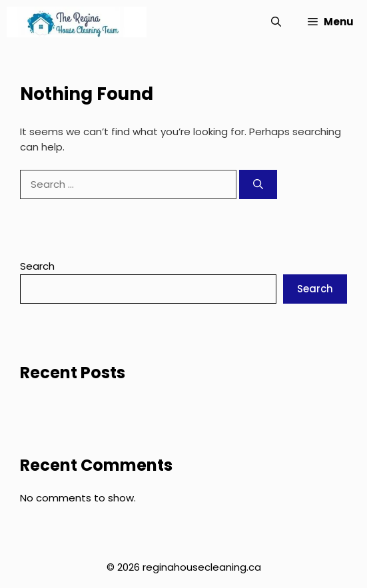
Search (37, 266)
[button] (276, 22)
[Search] (258, 185)
